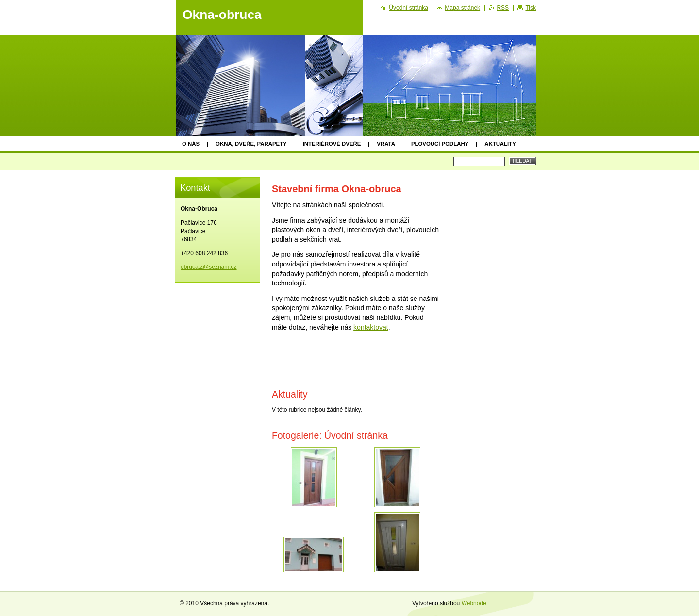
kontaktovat (371, 327)
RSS (503, 8)
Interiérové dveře (332, 144)
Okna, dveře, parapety (251, 144)
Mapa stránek (462, 8)
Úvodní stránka (408, 8)
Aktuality (500, 144)
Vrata (386, 144)
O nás (191, 144)
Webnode (474, 603)
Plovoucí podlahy (440, 144)
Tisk (531, 8)
